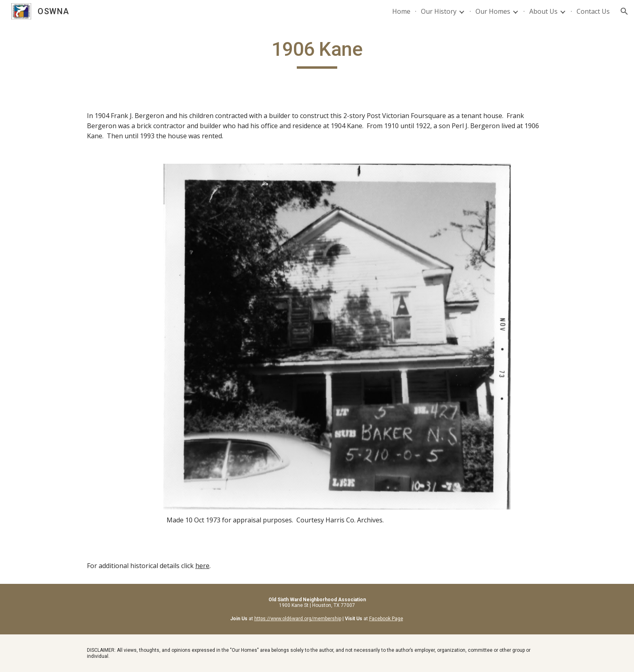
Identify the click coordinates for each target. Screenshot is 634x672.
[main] (317, 53)
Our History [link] (439, 11)
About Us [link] (543, 11)
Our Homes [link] (493, 11)
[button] (624, 11)
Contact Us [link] (593, 11)
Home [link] (401, 11)
